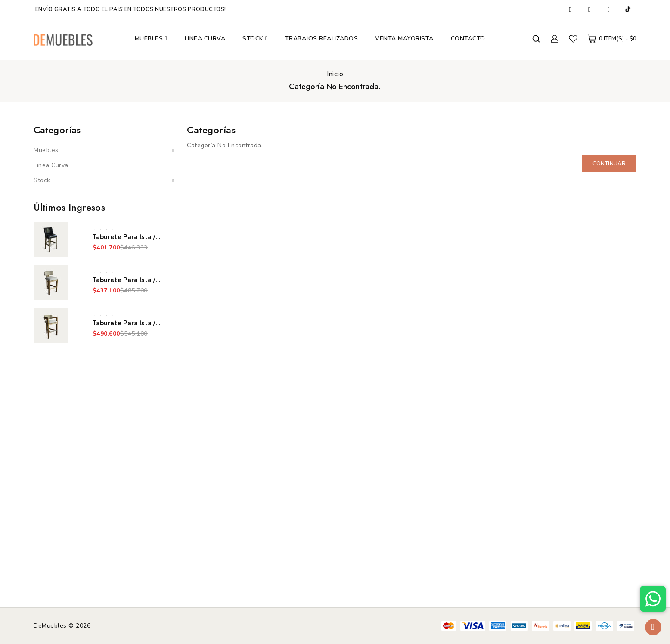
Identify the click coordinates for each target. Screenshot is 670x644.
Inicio (335, 74)
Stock (42, 180)
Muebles (46, 150)
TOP (653, 627)
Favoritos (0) (573, 39)
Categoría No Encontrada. (335, 87)
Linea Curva (51, 165)
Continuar (609, 164)
